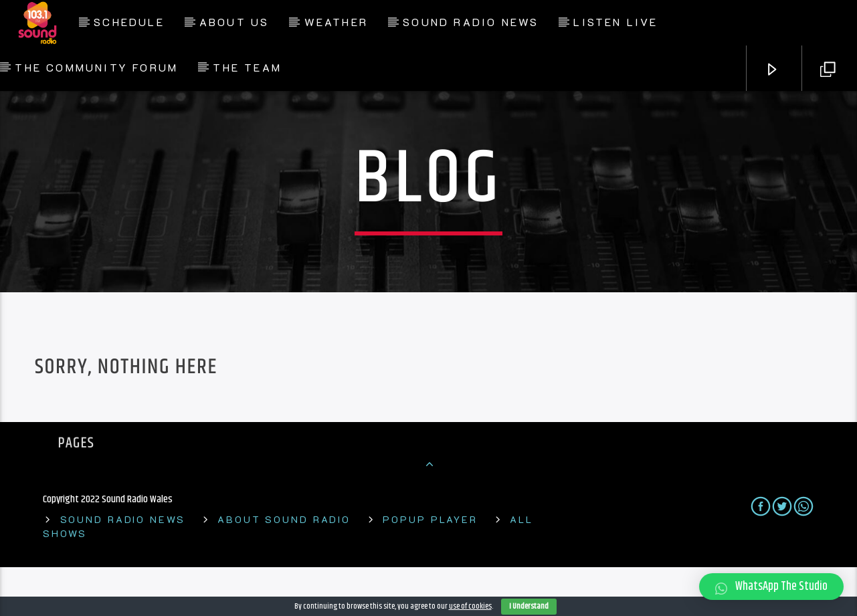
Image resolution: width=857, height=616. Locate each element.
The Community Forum (96, 67)
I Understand (529, 606)
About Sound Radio (284, 568)
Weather (336, 22)
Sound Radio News (471, 22)
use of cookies (470, 606)
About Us (234, 22)
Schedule (129, 22)
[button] (771, 587)
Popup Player (430, 568)
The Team (247, 67)
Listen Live (615, 22)
